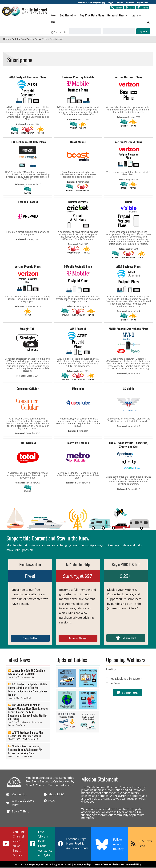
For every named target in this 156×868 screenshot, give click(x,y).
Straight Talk (28, 329)
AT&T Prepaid (78, 329)
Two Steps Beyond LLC (36, 865)
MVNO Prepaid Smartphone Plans (128, 329)
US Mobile (128, 389)
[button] (77, 16)
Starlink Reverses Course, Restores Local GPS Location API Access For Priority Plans (25, 750)
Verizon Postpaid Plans (128, 142)
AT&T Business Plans (128, 267)
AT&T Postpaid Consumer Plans (28, 78)
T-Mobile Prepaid (28, 202)
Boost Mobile (78, 142)
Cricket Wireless (78, 202)
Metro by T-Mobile (78, 443)
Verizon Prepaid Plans (28, 267)
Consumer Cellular (28, 389)
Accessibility (134, 865)
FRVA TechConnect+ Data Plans (28, 142)
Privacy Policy (82, 865)
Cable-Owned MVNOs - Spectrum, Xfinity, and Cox (128, 445)
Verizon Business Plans (128, 78)
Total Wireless (28, 443)
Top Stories (21, 726)
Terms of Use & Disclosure (108, 865)
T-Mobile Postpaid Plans (78, 267)
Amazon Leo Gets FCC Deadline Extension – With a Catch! (26, 672)
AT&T (25, 739)
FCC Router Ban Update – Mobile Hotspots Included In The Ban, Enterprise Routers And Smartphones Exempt (28, 690)
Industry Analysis (28, 723)
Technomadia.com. (61, 785)
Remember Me (58, 33)
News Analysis (27, 677)
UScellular (78, 389)
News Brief (26, 698)
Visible (128, 202)
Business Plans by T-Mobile (78, 78)
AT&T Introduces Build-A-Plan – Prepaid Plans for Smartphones (27, 734)
